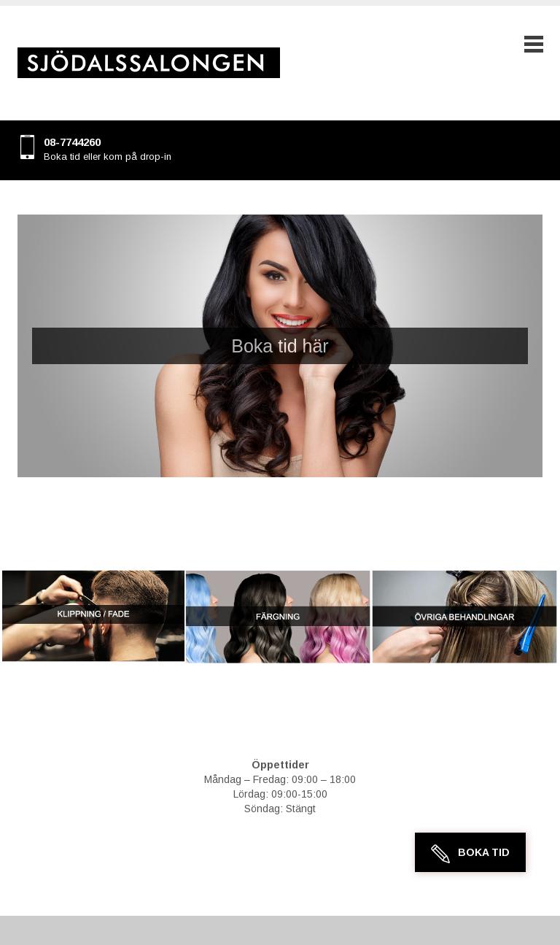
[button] (280, 346)
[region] (280, 346)
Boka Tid (484, 852)
